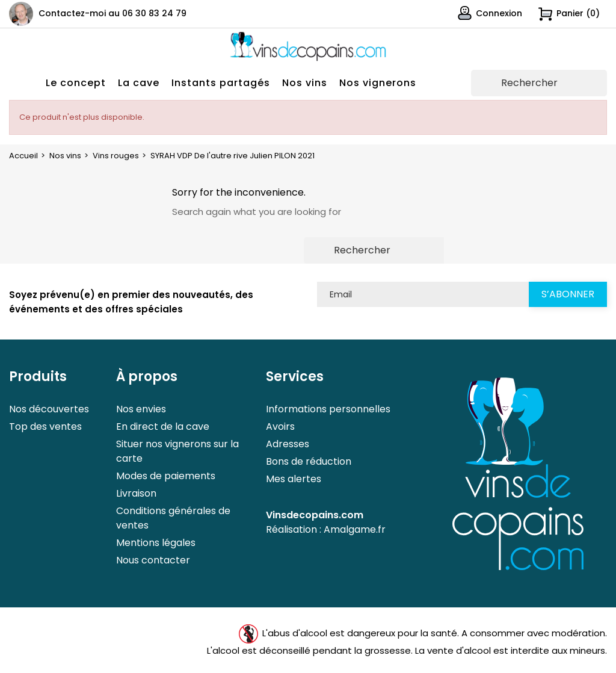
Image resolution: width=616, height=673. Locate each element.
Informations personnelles (328, 409)
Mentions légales (156, 543)
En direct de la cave (163, 426)
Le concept (76, 83)
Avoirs (280, 426)
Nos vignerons (378, 83)
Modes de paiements (166, 476)
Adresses (288, 444)
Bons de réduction (309, 461)
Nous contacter (153, 560)
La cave (139, 83)
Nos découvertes (49, 409)
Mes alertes (294, 479)
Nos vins (305, 83)
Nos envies (141, 409)
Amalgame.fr (355, 529)
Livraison (136, 493)
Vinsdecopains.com (315, 515)
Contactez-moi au (112, 13)
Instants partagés (221, 83)
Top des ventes (45, 426)
